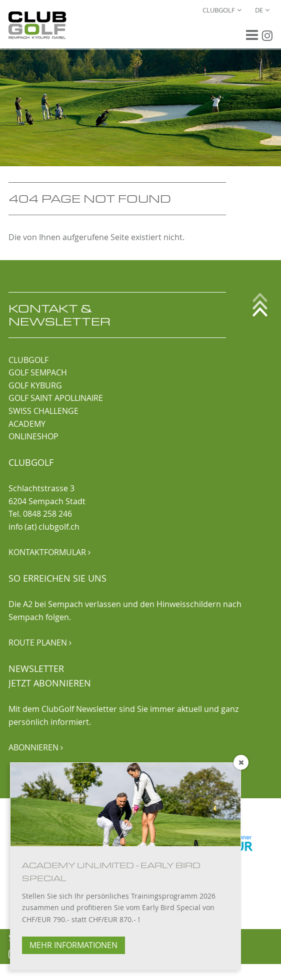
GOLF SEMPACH (38, 372)
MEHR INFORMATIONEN (73, 945)
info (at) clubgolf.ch (44, 527)
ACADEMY (27, 424)
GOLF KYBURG (35, 385)
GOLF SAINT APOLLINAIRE (56, 398)
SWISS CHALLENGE (43, 411)
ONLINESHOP (33, 436)
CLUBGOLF (28, 360)
